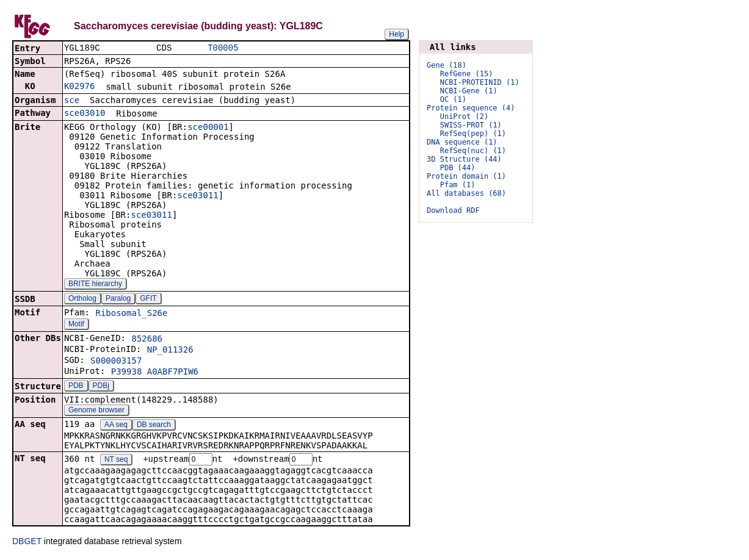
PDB (76, 387)
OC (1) (453, 99)
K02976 (80, 87)
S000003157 (116, 362)
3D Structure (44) (464, 159)
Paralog (118, 300)
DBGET (27, 543)
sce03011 (197, 196)
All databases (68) (466, 193)
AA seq (116, 426)
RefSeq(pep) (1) (473, 134)
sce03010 (85, 114)
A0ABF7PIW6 (173, 373)
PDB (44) (458, 168)
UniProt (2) (464, 117)
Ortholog (82, 300)
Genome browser (96, 411)
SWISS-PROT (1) (471, 125)
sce (72, 101)
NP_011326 (170, 351)
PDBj (101, 387)
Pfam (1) (458, 185)
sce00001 (208, 128)
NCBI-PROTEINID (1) (480, 82)
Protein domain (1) (466, 176)
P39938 (127, 373)
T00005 (223, 48)
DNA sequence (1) (462, 142)
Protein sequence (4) (471, 108)
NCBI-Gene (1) (469, 91)
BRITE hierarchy (95, 285)
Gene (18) (447, 65)
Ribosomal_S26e (131, 314)
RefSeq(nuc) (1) (473, 151)
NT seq (116, 461)
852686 (147, 340)
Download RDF (453, 210)
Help (396, 34)
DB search (154, 426)
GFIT (148, 300)
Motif (76, 325)
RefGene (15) (467, 74)
